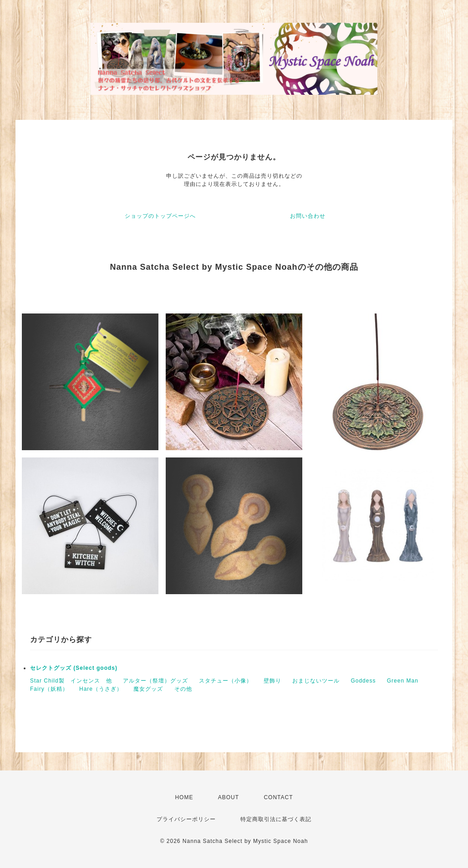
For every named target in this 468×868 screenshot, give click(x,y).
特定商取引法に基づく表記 (276, 819)
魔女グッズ (148, 689)
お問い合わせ (308, 216)
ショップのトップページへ (160, 216)
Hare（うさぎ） (101, 689)
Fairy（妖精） (49, 689)
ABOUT (229, 797)
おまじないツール (316, 681)
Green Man (403, 681)
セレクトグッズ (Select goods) (74, 668)
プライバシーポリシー (186, 819)
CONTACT (278, 797)
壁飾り (272, 681)
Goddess (363, 681)
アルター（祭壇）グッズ (155, 681)
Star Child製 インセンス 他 (71, 681)
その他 (183, 689)
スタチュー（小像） (226, 681)
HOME (184, 797)
